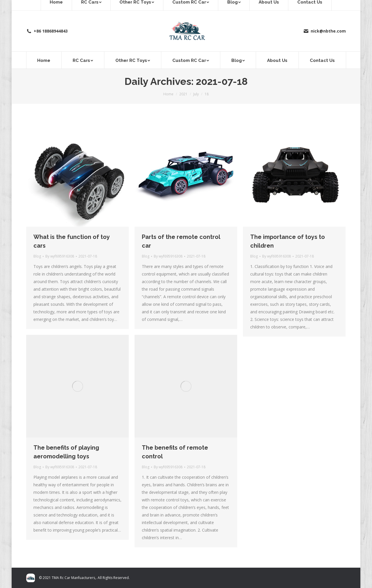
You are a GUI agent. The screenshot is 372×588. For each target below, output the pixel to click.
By (60, 256)
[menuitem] (44, 60)
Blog (37, 256)
